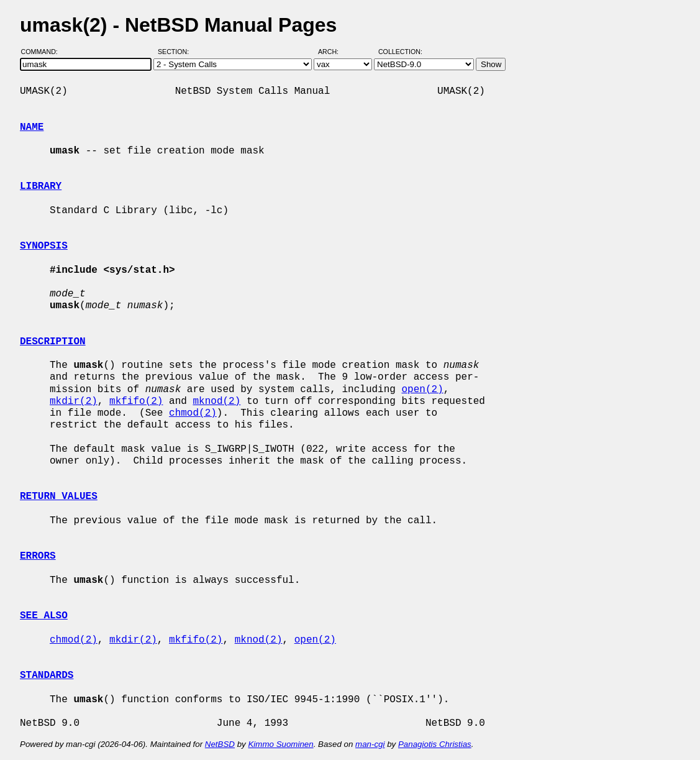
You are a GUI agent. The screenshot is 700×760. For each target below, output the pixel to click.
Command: (43, 52)
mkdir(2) (74, 401)
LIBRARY (41, 186)
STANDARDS (47, 675)
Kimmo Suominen (280, 744)
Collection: (400, 52)
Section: (176, 52)
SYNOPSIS (44, 246)
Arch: (334, 52)
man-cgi (370, 744)
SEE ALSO (44, 616)
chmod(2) (193, 413)
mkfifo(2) (136, 401)
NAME (32, 127)
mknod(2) (216, 401)
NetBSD (220, 744)
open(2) (422, 390)
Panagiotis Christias (435, 744)
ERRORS (38, 556)
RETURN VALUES (59, 497)
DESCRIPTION (53, 342)
